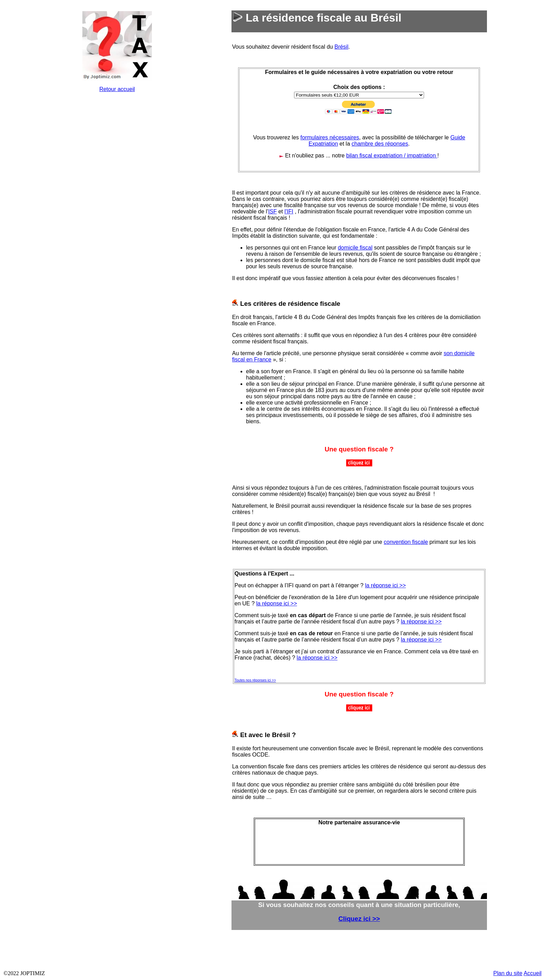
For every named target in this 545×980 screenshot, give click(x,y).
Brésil (341, 47)
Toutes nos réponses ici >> (255, 680)
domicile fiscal (355, 248)
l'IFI (289, 211)
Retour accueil (117, 89)
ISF (272, 211)
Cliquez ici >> (359, 919)
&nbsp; (117, 202)
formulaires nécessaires (330, 137)
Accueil (532, 973)
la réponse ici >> (385, 585)
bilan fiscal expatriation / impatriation (392, 156)
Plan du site (508, 973)
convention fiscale (406, 542)
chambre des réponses (380, 144)
